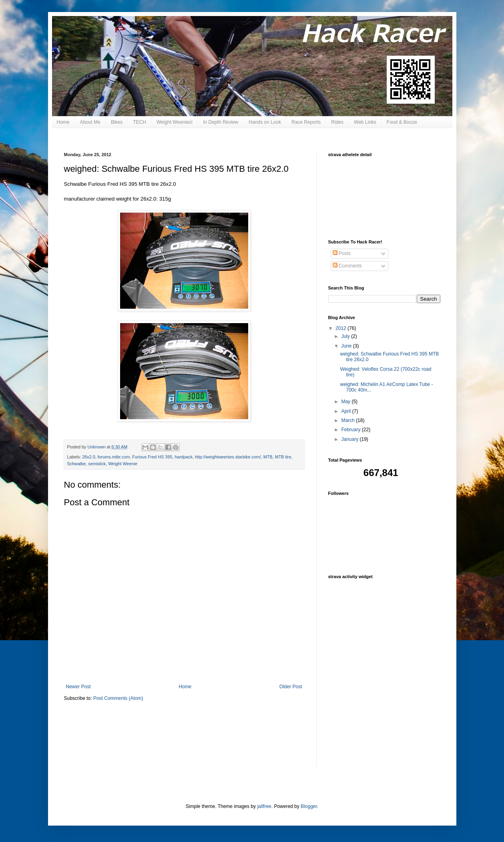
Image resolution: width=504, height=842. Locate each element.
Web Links (365, 122)
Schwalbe (77, 464)
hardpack (183, 457)
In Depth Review (221, 122)
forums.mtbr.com (114, 457)
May (346, 402)
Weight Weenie (123, 464)
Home (63, 122)
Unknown (97, 447)
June (347, 346)
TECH (140, 122)
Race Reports (306, 122)
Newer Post (78, 687)
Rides (337, 122)
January (350, 439)
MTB (268, 457)
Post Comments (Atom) (118, 698)
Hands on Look (265, 122)
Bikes (117, 122)
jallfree (264, 806)
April (346, 411)
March (348, 420)
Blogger (309, 806)
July (346, 336)
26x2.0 (88, 457)
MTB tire (283, 457)
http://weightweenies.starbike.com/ (228, 457)
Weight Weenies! (175, 122)
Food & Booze (402, 122)
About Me (90, 122)
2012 (341, 328)
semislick (97, 464)
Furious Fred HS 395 (152, 457)
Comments (347, 266)
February (351, 430)
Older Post (291, 687)
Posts (342, 253)
